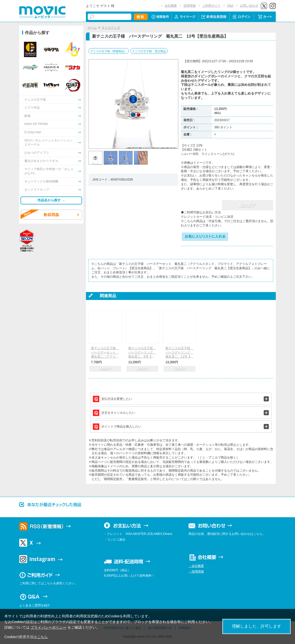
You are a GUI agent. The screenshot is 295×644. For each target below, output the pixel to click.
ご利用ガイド (211, 6)
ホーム (92, 28)
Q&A (230, 6)
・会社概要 (196, 566)
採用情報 (190, 6)
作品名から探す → (51, 200)
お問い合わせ (249, 6)
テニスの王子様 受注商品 (149, 51)
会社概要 (171, 6)
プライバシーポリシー (48, 627)
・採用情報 (196, 572)
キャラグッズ (111, 28)
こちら (42, 637)
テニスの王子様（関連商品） (109, 51)
